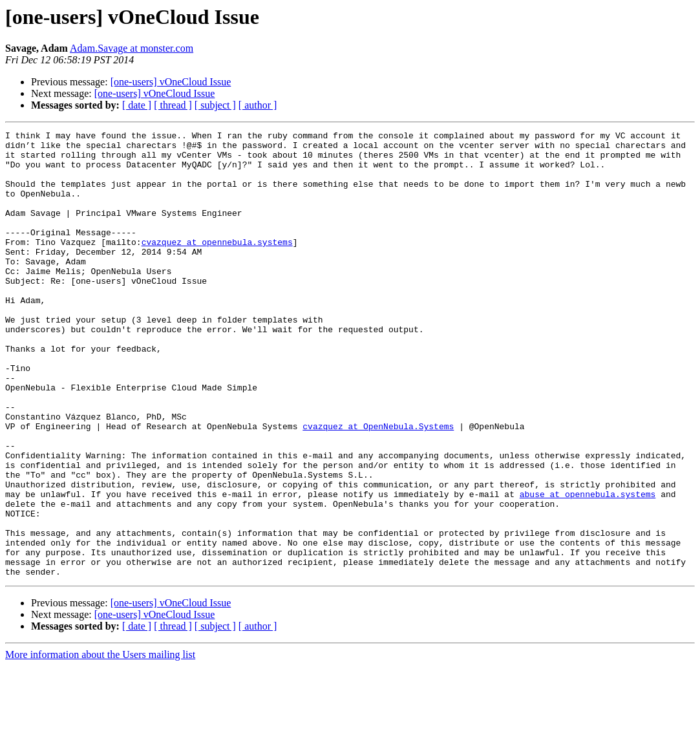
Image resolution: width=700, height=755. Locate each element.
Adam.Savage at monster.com (132, 48)
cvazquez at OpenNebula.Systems (378, 486)
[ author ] (258, 105)
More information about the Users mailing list (100, 744)
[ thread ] (173, 105)
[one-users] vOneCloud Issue (171, 82)
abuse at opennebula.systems (588, 568)
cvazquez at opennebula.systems (217, 265)
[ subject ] (215, 105)
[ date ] (137, 105)
